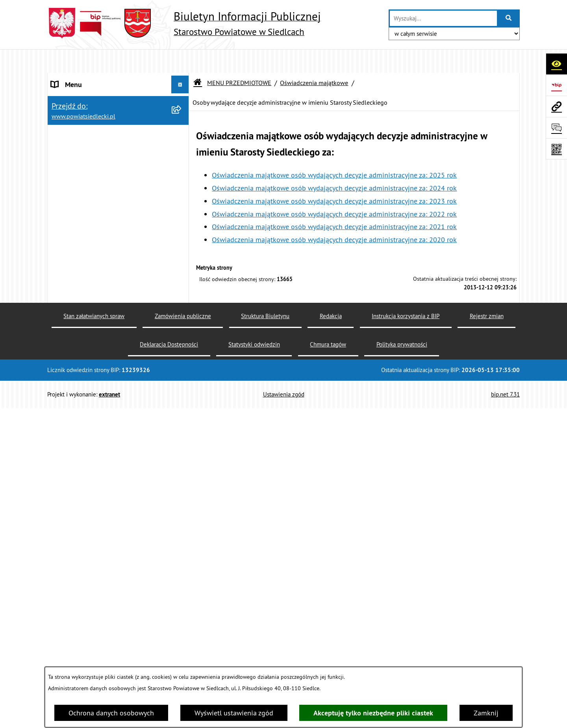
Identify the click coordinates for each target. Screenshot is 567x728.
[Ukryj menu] (180, 61)
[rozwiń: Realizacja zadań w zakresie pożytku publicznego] (182, 417)
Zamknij (486, 713)
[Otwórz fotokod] (556, 149)
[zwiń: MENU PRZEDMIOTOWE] (182, 167)
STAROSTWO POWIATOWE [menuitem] (91, 79)
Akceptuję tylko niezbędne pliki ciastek (373, 713)
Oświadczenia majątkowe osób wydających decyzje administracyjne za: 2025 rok (334, 151)
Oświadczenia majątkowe (314, 59)
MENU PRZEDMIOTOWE (239, 59)
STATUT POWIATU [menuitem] (79, 96)
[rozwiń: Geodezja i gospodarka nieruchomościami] (182, 350)
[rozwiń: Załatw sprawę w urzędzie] (182, 190)
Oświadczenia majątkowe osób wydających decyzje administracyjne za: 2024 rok (334, 164)
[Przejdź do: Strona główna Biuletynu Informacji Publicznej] (198, 59)
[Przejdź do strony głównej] (184, 23)
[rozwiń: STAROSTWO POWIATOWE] (182, 79)
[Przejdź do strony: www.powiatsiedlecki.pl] (556, 106)
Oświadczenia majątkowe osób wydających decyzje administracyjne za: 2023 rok (334, 177)
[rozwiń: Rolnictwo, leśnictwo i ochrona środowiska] (182, 383)
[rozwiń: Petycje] (182, 541)
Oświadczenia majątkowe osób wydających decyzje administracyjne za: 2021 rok (334, 203)
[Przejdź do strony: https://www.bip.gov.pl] (556, 85)
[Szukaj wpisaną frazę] (509, 18)
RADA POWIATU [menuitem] (75, 114)
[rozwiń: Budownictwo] (182, 327)
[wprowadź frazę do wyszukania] (443, 18)
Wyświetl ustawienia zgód (234, 713)
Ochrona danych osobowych (111, 713)
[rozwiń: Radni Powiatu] (182, 610)
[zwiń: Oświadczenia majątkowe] (182, 587)
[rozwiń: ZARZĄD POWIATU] (182, 132)
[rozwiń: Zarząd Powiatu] (182, 633)
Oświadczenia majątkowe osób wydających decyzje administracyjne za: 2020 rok (334, 216)
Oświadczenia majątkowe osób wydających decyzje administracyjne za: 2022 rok (334, 190)
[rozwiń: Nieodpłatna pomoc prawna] (182, 213)
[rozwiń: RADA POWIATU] (182, 114)
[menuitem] (118, 190)
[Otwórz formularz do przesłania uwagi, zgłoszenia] (556, 128)
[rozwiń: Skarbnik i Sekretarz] (182, 656)
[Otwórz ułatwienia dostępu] (556, 64)
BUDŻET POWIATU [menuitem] (79, 149)
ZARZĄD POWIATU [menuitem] (80, 132)
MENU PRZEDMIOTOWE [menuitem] (87, 167)
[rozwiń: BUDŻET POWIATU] (182, 150)
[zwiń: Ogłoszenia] (182, 281)
